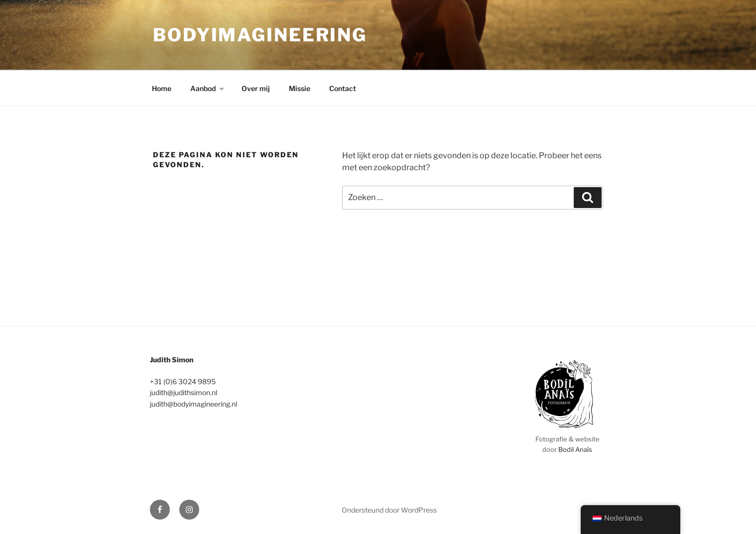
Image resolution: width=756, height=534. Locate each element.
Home (162, 88)
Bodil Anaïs (575, 449)
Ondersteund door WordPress (389, 510)
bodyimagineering (260, 35)
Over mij (256, 88)
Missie (300, 88)
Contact (343, 88)
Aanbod (208, 88)
